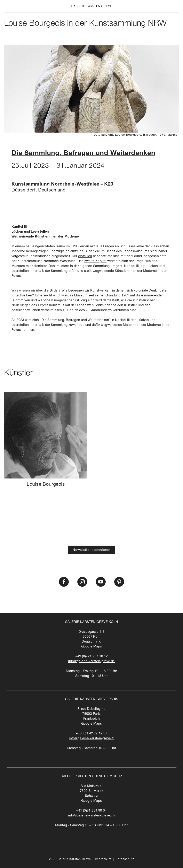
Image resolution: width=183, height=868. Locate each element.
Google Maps (91, 647)
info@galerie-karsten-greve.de (91, 662)
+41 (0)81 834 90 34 (91, 811)
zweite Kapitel (95, 261)
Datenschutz (125, 859)
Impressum (103, 859)
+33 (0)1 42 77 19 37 (91, 734)
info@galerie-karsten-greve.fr (91, 739)
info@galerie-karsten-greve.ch (91, 816)
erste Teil (85, 257)
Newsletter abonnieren (91, 550)
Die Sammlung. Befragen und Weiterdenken (83, 154)
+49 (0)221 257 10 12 (92, 657)
